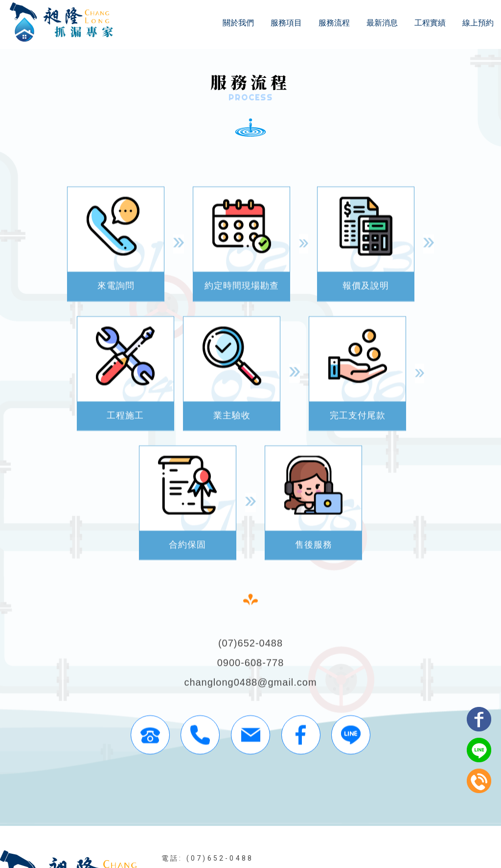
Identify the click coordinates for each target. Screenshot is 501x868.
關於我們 (238, 23)
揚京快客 (212, 849)
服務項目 (286, 23)
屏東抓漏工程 (188, 798)
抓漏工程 (104, 798)
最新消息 (382, 23)
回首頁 (135, 824)
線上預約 (478, 23)
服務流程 (334, 23)
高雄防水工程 (281, 798)
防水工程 (142, 798)
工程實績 (430, 23)
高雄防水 (234, 798)
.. (285, 849)
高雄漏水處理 (389, 798)
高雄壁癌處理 (335, 798)
